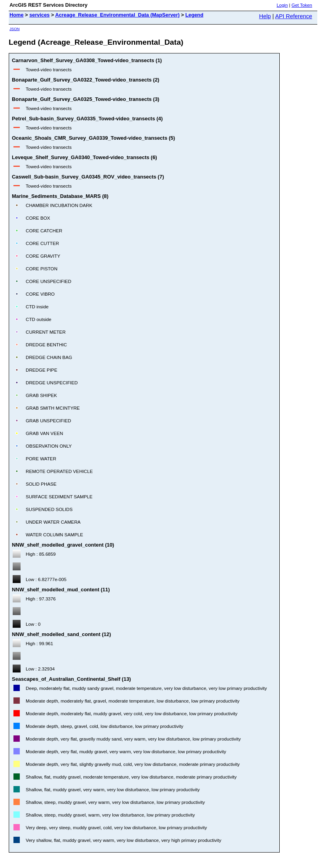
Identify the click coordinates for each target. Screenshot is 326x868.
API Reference (294, 16)
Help (265, 16)
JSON (15, 29)
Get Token (302, 5)
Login (282, 5)
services (39, 15)
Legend (195, 15)
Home (17, 15)
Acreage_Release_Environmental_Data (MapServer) (118, 15)
